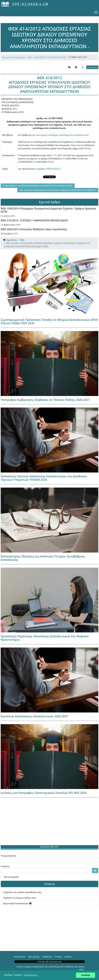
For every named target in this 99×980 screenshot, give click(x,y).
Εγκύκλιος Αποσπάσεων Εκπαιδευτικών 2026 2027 (34, 716)
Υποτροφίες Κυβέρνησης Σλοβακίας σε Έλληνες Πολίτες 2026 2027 (45, 400)
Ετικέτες (58, 957)
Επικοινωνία (20, 957)
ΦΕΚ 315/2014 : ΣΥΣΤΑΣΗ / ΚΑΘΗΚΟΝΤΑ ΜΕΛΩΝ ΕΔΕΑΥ (34, 220)
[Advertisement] (49, 822)
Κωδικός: (5, 866)
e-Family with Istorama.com (49, 962)
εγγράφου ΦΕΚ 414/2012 (48, 169)
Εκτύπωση (92, 67)
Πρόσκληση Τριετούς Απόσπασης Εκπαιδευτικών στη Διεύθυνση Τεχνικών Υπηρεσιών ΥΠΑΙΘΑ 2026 (44, 478)
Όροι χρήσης (34, 957)
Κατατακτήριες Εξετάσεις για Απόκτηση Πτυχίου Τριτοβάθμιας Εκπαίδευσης (43, 558)
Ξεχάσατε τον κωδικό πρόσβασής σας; (22, 892)
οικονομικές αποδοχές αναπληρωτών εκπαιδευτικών (62, 135)
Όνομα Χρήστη (8, 856)
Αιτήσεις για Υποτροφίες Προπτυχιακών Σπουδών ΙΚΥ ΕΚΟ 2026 (44, 793)
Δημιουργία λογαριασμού (17, 903)
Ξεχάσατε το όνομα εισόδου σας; (20, 898)
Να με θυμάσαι (11, 877)
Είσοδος (68, 957)
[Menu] (96, 12)
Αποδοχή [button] (86, 975)
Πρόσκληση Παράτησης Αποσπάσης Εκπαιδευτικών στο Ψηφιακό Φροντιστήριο (45, 638)
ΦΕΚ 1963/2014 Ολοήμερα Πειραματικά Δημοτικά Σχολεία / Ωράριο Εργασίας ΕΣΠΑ (48, 210)
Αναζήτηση (47, 957)
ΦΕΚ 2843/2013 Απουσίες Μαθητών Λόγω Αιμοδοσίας (34, 229)
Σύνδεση (50, 884)
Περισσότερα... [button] (31, 975)
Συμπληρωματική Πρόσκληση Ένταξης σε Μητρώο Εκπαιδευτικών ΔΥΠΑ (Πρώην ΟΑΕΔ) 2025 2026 (49, 321)
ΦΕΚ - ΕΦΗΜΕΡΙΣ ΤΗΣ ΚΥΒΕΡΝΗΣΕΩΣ (47, 57)
